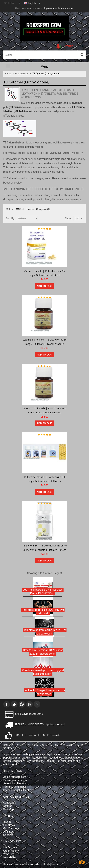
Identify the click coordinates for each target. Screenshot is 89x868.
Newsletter (10, 857)
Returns (8, 806)
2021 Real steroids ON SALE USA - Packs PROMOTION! (43, 592)
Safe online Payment (15, 783)
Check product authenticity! (19, 790)
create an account (63, 8)
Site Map (9, 809)
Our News (9, 825)
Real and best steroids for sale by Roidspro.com (31, 864)
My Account (10, 847)
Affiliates (8, 832)
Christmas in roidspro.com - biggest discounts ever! (43, 672)
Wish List (9, 854)
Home (8, 74)
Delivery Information (15, 780)
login (47, 8)
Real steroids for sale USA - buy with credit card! (43, 612)
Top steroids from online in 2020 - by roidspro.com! (45, 632)
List (10, 209)
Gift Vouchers (11, 828)
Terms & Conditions (15, 787)
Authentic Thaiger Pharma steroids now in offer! (45, 692)
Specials (8, 835)
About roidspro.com (15, 777)
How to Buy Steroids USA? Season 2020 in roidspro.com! (43, 652)
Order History (11, 851)
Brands (7, 822)
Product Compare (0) (38, 209)
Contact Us (10, 803)
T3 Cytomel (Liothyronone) (46, 74)
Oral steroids (22, 74)
